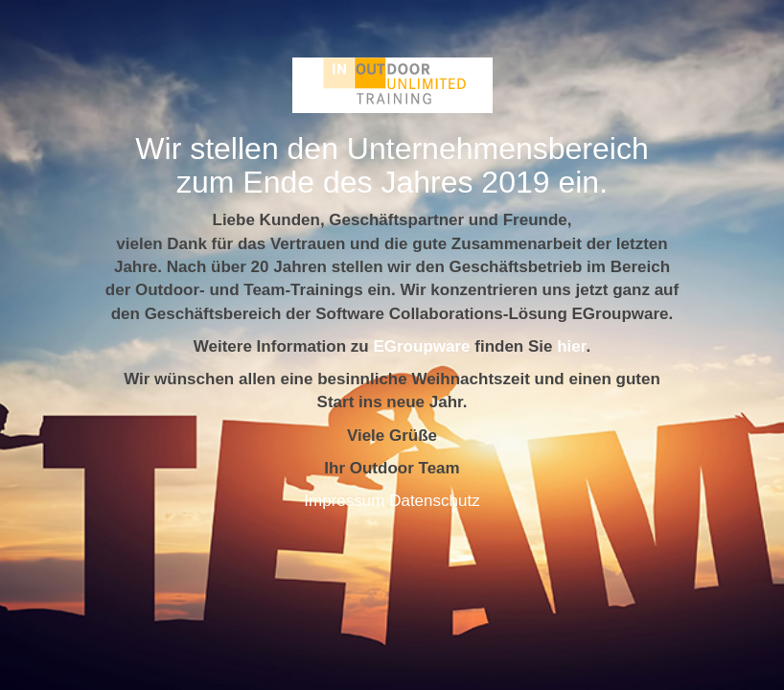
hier (571, 346)
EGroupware (421, 346)
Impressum (344, 501)
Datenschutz (435, 501)
